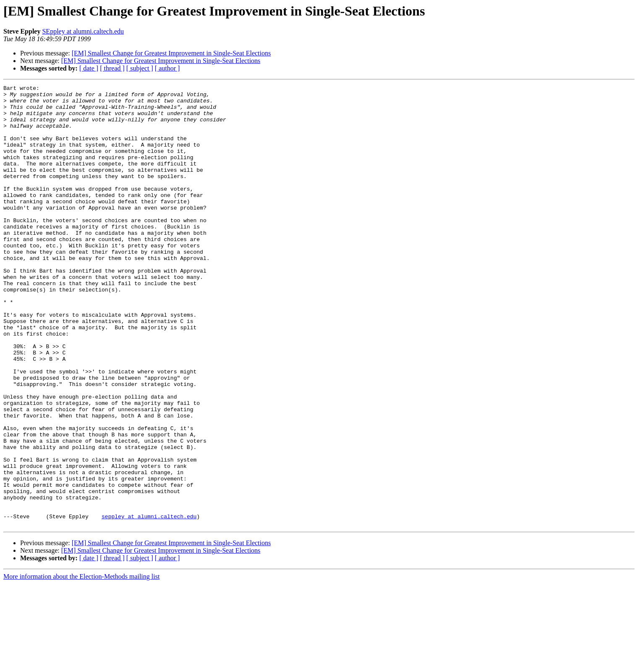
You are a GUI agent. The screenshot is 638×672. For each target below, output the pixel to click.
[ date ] (89, 68)
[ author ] (167, 68)
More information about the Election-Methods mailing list (81, 665)
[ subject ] (140, 68)
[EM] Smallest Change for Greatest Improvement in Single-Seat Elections (171, 53)
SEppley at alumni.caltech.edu (83, 31)
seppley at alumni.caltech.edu (149, 603)
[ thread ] (112, 68)
